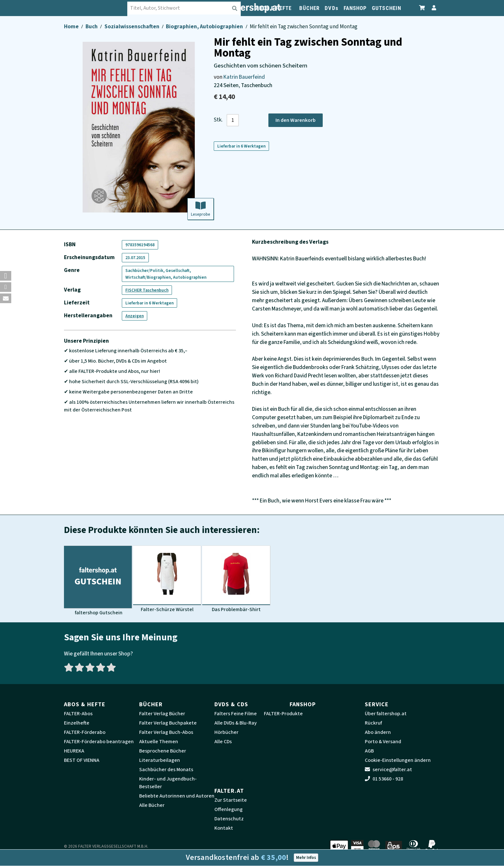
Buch (92, 27)
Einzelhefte (77, 723)
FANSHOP (355, 8)
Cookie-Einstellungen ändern (398, 760)
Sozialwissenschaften (132, 27)
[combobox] (184, 8)
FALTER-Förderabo (85, 732)
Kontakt (224, 828)
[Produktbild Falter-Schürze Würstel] (167, 579)
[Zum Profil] (433, 8)
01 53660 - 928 (384, 779)
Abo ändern (378, 732)
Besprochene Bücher (163, 751)
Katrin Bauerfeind (244, 77)
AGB (369, 751)
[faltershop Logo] (96, 8)
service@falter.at (388, 770)
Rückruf (373, 723)
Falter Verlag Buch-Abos (166, 732)
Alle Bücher (152, 805)
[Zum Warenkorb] (422, 8)
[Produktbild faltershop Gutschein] (98, 581)
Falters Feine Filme (236, 714)
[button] (6, 276)
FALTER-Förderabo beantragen (99, 742)
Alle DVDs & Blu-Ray (236, 723)
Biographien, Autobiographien (205, 27)
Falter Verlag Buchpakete (168, 723)
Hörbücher (226, 732)
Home (72, 27)
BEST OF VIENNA (82, 760)
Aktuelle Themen (159, 742)
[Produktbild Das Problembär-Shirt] (236, 579)
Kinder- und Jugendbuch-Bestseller (168, 783)
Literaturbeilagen (160, 760)
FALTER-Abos (78, 714)
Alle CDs (223, 742)
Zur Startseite (231, 800)
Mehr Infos (306, 857)
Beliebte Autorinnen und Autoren (177, 796)
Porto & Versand (383, 742)
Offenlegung (229, 809)
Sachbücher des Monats (166, 770)
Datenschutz (229, 819)
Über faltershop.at (386, 714)
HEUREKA (74, 751)
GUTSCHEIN (387, 8)
